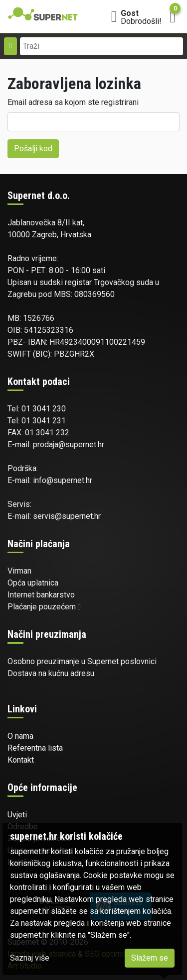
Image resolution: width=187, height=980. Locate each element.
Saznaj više (30, 958)
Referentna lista (35, 748)
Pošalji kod (33, 148)
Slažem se (150, 958)
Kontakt (21, 760)
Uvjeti (17, 815)
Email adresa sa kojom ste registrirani (73, 102)
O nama (20, 736)
